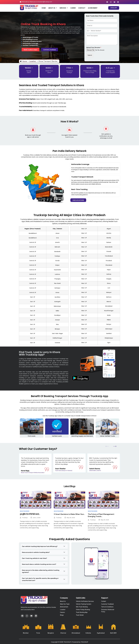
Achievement (93, 8)
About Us (53, 8)
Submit (90, 55)
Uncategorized (25, 511)
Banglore (51, 633)
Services (64, 8)
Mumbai (26, 633)
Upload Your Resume (94, 48)
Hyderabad (101, 633)
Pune (38, 633)
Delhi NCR (113, 633)
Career (73, 8)
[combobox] (88, 31)
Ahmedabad (76, 633)
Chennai (63, 633)
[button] (53, 8)
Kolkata (88, 633)
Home (44, 8)
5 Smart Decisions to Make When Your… (69, 514)
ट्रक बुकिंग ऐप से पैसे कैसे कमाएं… (30, 514)
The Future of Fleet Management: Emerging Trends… (101, 515)
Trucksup (25, 518)
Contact (82, 8)
